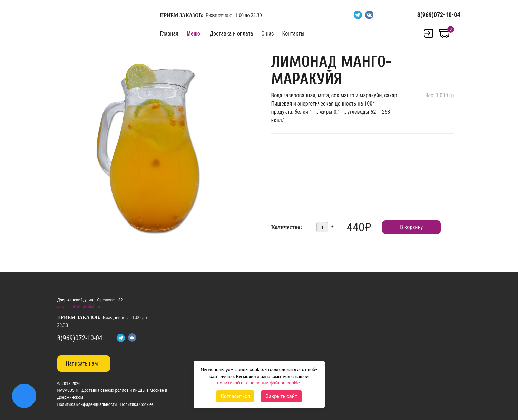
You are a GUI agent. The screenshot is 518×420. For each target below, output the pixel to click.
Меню (193, 34)
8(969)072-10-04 (439, 15)
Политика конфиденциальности (87, 404)
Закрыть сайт (281, 396)
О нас (267, 34)
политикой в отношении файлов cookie (258, 383)
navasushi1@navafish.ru (79, 306)
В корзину (411, 227)
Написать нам (82, 364)
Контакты (293, 34)
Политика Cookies (137, 404)
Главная (169, 34)
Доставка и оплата (231, 34)
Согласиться (236, 396)
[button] (246, 57)
